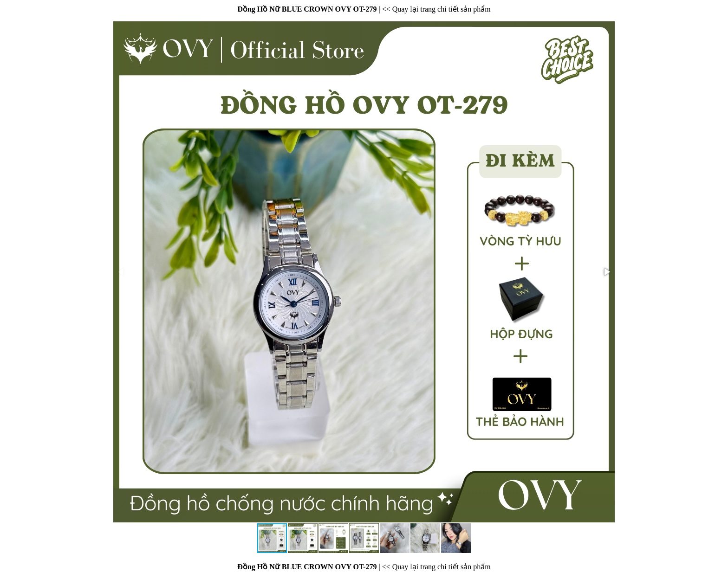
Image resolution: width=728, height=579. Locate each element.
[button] (606, 272)
